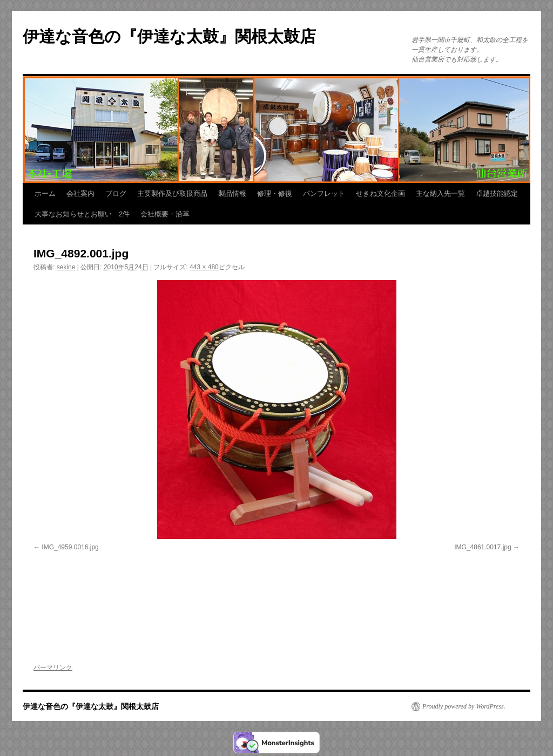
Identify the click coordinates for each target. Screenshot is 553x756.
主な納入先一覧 (440, 193)
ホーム (45, 193)
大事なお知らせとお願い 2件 (82, 214)
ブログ (116, 193)
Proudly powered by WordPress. (464, 706)
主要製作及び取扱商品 (172, 193)
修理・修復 (275, 193)
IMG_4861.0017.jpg (483, 547)
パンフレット (324, 193)
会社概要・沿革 (165, 214)
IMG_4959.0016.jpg (70, 547)
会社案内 (80, 193)
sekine (66, 267)
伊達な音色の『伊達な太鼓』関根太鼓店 (169, 36)
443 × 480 (204, 267)
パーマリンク (53, 668)
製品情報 (232, 193)
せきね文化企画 (380, 193)
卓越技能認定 (497, 193)
